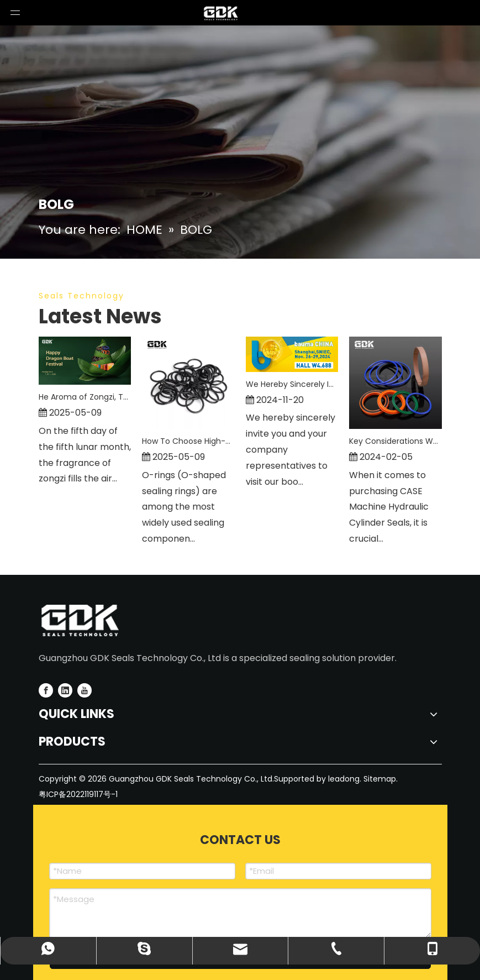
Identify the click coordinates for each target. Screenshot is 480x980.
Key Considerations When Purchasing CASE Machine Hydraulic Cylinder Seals (395, 441)
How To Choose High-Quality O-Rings (188, 441)
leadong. (344, 779)
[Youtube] (85, 690)
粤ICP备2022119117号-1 (78, 794)
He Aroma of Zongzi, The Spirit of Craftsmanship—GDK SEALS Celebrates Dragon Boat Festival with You (85, 397)
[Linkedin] (65, 690)
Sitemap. (381, 779)
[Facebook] (46, 690)
